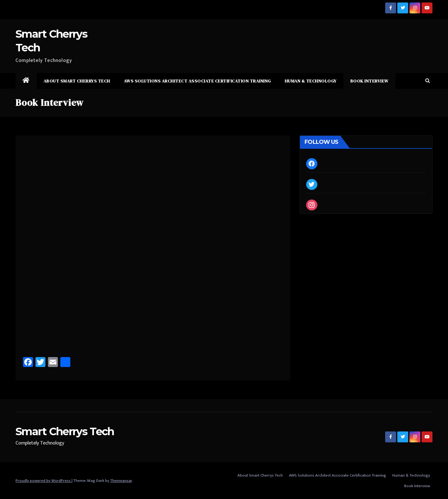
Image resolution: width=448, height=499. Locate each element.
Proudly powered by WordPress (44, 481)
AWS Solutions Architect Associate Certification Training (197, 81)
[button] (428, 81)
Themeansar (121, 481)
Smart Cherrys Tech (65, 431)
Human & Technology (311, 81)
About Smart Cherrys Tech (77, 81)
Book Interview (369, 81)
